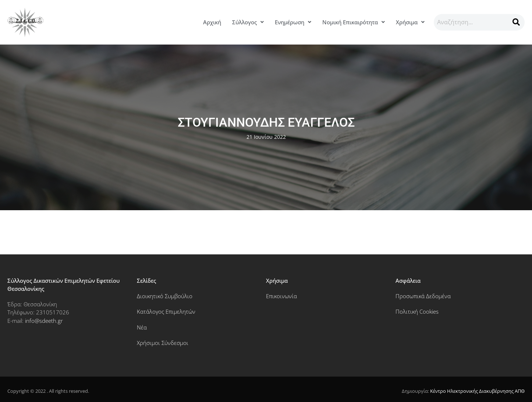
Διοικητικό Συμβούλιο (165, 296)
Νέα (142, 327)
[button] (248, 22)
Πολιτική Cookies (417, 311)
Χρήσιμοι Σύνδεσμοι (163, 343)
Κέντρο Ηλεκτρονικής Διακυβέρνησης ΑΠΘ (477, 391)
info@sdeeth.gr (44, 321)
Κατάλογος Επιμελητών (166, 311)
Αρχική (212, 22)
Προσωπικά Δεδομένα (423, 296)
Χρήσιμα (410, 22)
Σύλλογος (248, 22)
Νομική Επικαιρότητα (354, 22)
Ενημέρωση (293, 22)
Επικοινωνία (281, 296)
